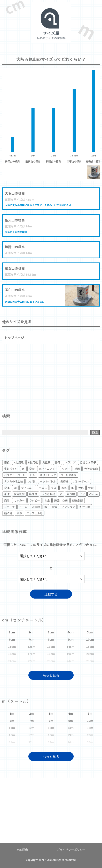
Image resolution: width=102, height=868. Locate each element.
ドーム (23, 507)
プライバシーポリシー (71, 850)
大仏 (81, 488)
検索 (95, 432)
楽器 (32, 469)
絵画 (77, 469)
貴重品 (46, 462)
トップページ (14, 338)
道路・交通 (61, 500)
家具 (64, 488)
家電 (54, 507)
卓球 (7, 494)
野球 (91, 488)
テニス (43, 488)
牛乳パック (11, 469)
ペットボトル (48, 481)
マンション (68, 507)
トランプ (70, 462)
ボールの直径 (68, 475)
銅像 (19, 513)
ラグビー (35, 500)
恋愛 (7, 500)
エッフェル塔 (35, 513)
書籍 (58, 462)
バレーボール (81, 481)
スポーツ (9, 507)
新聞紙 (33, 494)
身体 (7, 488)
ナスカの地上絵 (13, 481)
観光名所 (78, 500)
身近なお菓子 (88, 462)
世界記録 (19, 494)
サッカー (19, 500)
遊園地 (36, 507)
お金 (47, 500)
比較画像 (22, 850)
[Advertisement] (51, 377)
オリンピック (48, 475)
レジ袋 (31, 481)
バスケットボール (15, 475)
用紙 (7, 462)
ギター (66, 469)
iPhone (93, 494)
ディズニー (28, 488)
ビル (33, 475)
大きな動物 (48, 494)
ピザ (82, 494)
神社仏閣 (85, 507)
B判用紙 (33, 462)
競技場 (8, 513)
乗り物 (71, 494)
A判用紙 (19, 462)
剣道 (54, 488)
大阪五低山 (91, 469)
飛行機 (64, 481)
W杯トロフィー (48, 469)
